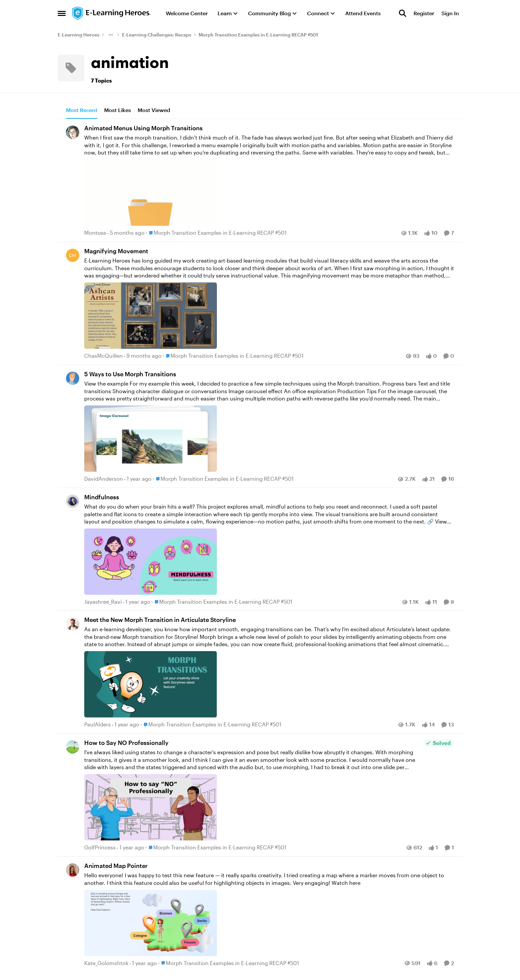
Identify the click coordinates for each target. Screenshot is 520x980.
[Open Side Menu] (62, 13)
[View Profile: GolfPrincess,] (73, 747)
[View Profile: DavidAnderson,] (73, 378)
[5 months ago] (126, 233)
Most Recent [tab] (82, 110)
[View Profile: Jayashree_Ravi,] (73, 501)
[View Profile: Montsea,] (73, 132)
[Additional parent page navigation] (111, 35)
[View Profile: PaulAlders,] (73, 624)
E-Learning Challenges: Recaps (157, 35)
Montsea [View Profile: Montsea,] (95, 233)
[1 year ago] (138, 479)
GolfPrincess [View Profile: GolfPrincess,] (100, 847)
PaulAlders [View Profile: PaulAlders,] (97, 725)
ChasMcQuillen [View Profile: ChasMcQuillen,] (103, 356)
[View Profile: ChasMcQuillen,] (73, 255)
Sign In (450, 13)
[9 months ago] (143, 356)
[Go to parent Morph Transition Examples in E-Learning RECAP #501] (216, 233)
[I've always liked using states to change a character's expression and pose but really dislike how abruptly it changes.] (252, 795)
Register (424, 13)
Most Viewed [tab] (154, 110)
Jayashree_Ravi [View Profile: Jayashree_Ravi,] (103, 602)
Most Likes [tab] (118, 110)
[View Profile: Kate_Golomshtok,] (73, 870)
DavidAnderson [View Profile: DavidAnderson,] (104, 479)
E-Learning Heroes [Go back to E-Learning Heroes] (79, 35)
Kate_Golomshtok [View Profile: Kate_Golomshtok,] (106, 963)
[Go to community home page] (112, 13)
